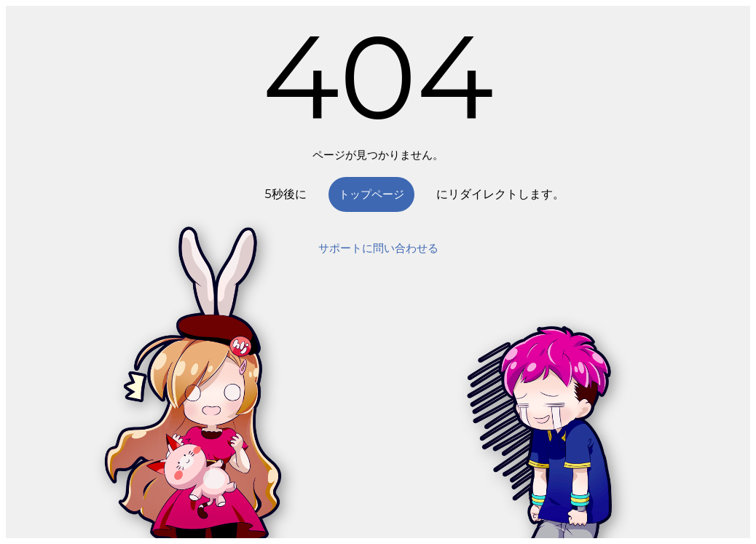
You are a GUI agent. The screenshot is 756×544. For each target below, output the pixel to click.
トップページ (371, 194)
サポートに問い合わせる (378, 248)
